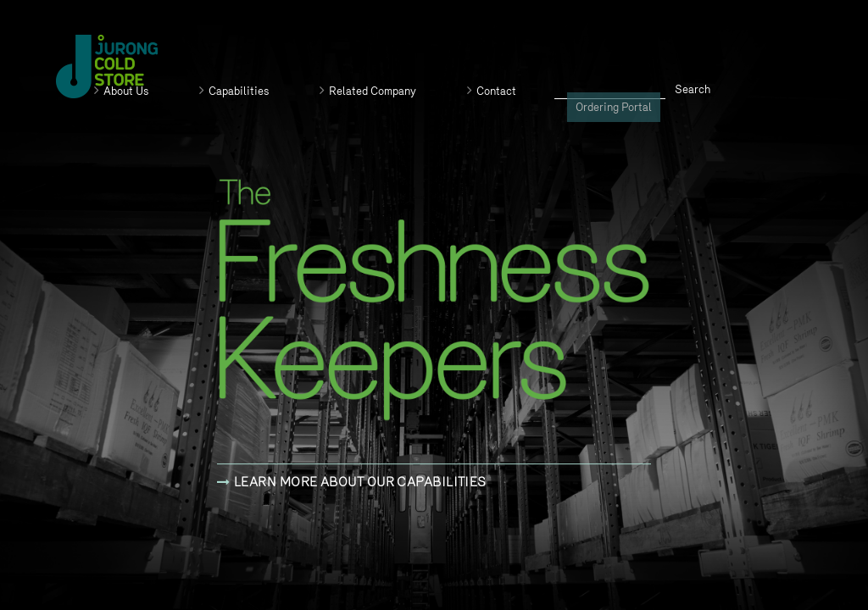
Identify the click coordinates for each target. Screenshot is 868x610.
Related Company (368, 91)
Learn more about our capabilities (352, 482)
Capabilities (234, 91)
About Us (121, 91)
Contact (492, 91)
